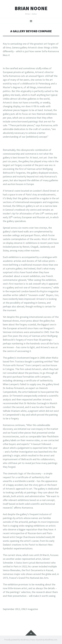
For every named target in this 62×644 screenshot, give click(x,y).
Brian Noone (31, 8)
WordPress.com (51, 640)
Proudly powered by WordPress (17, 640)
